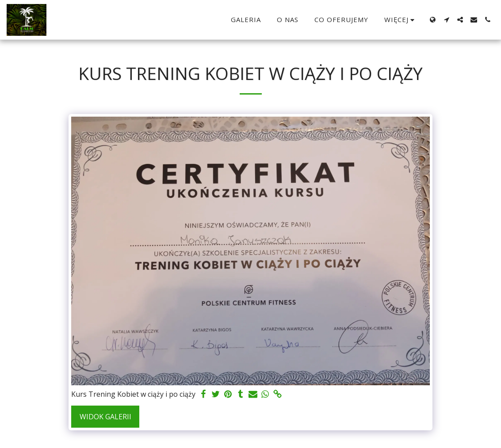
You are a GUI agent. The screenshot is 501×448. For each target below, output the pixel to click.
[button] (446, 20)
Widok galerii (105, 417)
